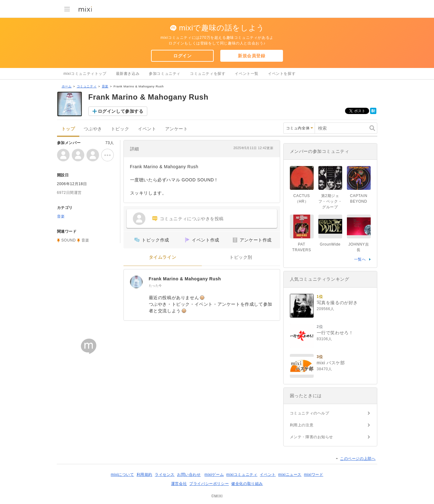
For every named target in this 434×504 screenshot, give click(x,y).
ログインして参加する (121, 111)
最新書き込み (128, 74)
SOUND (69, 240)
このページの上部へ (358, 459)
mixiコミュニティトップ (85, 74)
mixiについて (122, 475)
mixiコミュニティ (242, 475)
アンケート (177, 129)
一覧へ (360, 259)
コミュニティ (87, 86)
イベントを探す (282, 74)
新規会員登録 (252, 56)
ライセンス (165, 475)
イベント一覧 (247, 74)
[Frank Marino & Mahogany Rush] (136, 282)
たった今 (155, 286)
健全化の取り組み (247, 484)
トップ (68, 129)
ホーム (67, 86)
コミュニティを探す (208, 74)
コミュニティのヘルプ (310, 413)
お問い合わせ (189, 475)
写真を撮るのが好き (337, 303)
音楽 (105, 86)
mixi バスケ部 (331, 363)
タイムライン (163, 257)
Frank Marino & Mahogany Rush (185, 279)
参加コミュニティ (165, 74)
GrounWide (330, 244)
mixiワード (314, 475)
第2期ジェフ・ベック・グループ (330, 201)
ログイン (182, 56)
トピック (120, 129)
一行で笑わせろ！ (335, 333)
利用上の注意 (302, 425)
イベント (147, 129)
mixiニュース (290, 475)
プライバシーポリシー (209, 484)
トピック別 (241, 257)
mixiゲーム (214, 475)
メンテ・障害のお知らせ (312, 437)
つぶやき (93, 129)
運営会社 (179, 484)
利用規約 (144, 475)
